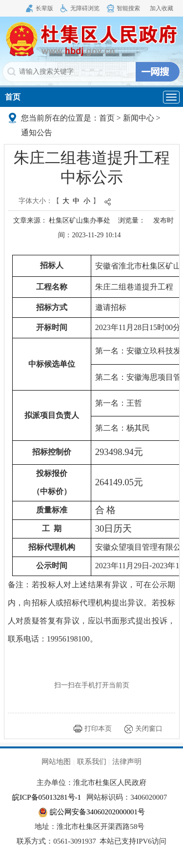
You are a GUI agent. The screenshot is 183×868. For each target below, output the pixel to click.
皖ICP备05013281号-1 (47, 797)
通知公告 (37, 133)
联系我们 (92, 762)
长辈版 (44, 8)
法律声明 (127, 762)
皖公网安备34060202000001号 (91, 812)
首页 (13, 97)
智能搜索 (128, 8)
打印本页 (98, 729)
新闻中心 (139, 118)
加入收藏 (162, 8)
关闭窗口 (149, 729)
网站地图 (56, 762)
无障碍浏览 (85, 8)
